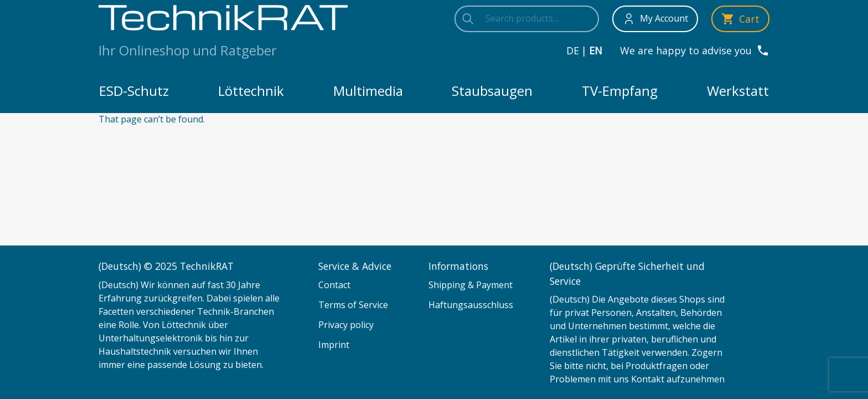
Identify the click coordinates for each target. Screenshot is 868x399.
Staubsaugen (492, 91)
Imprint (334, 345)
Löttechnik (251, 91)
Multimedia (368, 91)
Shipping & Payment (471, 285)
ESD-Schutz (134, 91)
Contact (334, 285)
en (596, 50)
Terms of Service (353, 305)
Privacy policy (346, 325)
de (573, 50)
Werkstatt (738, 91)
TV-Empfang (620, 91)
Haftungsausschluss (471, 305)
